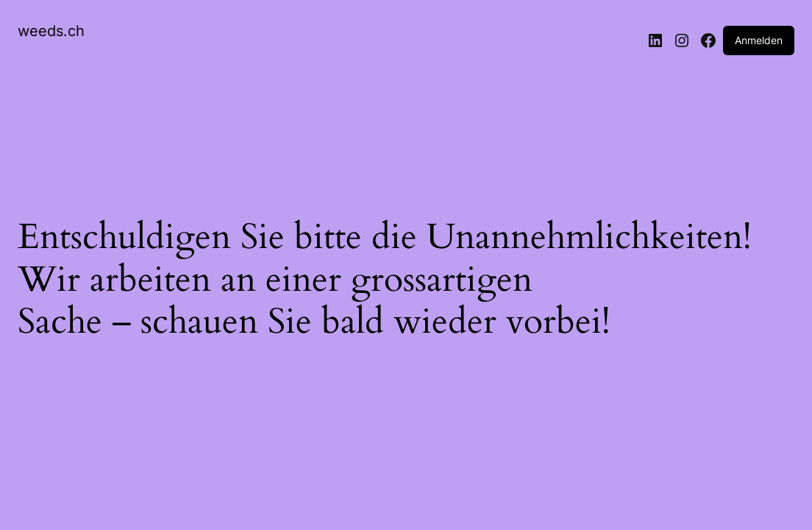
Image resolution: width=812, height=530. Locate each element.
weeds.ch (51, 31)
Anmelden (759, 40)
